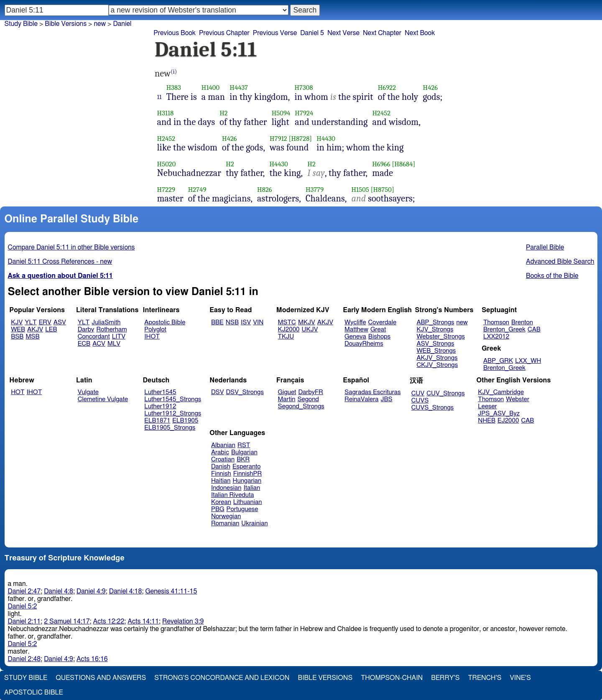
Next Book (420, 33)
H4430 (326, 139)
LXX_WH (528, 361)
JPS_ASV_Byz (499, 414)
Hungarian (247, 481)
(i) (174, 72)
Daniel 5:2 (23, 606)
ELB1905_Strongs (170, 428)
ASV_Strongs (435, 344)
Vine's (520, 678)
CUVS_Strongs (433, 408)
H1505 (360, 190)
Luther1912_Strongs (173, 414)
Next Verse (343, 33)
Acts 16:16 (92, 659)
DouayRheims (364, 344)
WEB (18, 330)
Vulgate (88, 392)
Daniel (122, 24)
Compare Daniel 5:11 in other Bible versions (71, 247)
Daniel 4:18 (126, 591)
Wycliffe (355, 322)
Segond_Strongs (301, 406)
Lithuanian (248, 502)
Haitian (221, 481)
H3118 (166, 113)
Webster (518, 399)
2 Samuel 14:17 (67, 621)
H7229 (166, 190)
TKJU (286, 337)
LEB (51, 330)
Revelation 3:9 (183, 621)
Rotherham (111, 330)
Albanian (223, 445)
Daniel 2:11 (24, 621)
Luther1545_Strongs (173, 399)
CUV (418, 393)
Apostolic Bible (34, 692)
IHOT (152, 337)
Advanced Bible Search (560, 262)
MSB (32, 337)
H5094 (281, 113)
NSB (232, 322)
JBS (386, 399)
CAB (534, 330)
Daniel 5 (312, 33)
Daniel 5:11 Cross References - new (60, 262)
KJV (17, 322)
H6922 (387, 88)
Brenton (522, 322)
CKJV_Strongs (437, 365)
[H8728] (301, 139)
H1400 (210, 88)
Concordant (94, 337)
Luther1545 (160, 392)
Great (378, 330)
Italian (252, 488)
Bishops (379, 337)
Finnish (221, 474)
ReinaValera (361, 399)
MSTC (287, 322)
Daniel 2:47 (24, 591)
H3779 (315, 190)
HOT (18, 392)
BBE (217, 322)
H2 (224, 113)
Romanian (225, 523)
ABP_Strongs (435, 322)
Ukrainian (254, 523)
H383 (174, 88)
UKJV (310, 330)
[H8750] (383, 190)
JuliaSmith (106, 322)
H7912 (278, 139)
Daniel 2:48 (24, 659)
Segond (308, 399)
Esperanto (247, 467)
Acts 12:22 (109, 621)
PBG (218, 509)
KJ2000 (289, 330)
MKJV (307, 322)
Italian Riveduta (232, 495)
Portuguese (242, 509)
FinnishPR (248, 474)
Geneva (355, 337)
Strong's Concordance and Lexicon (222, 678)
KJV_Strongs (435, 330)
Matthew (356, 330)
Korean (221, 502)
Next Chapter (382, 33)
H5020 (167, 164)
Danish (221, 467)
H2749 (197, 190)
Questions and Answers (101, 678)
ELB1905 (185, 421)
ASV (60, 322)
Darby (86, 330)
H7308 (304, 88)
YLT (31, 322)
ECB (84, 344)
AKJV (35, 330)
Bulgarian (244, 452)
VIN (258, 322)
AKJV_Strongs (437, 358)
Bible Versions (66, 24)
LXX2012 (496, 337)
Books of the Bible (552, 276)
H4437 (239, 88)
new (100, 24)
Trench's (485, 678)
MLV (114, 344)
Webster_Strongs (441, 337)
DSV (218, 392)
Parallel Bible (545, 247)
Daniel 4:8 (59, 591)
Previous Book (175, 33)
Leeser (487, 406)
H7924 (304, 113)
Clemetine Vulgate (103, 399)
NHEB (487, 421)
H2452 (381, 113)
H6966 (381, 164)
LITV (119, 337)
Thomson (496, 322)
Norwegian (226, 516)
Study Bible (21, 24)
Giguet (287, 392)
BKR (243, 459)
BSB (17, 337)
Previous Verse (275, 33)
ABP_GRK (498, 361)
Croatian (223, 459)
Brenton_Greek (504, 330)
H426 (430, 88)
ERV (45, 322)
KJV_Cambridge (501, 392)
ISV (246, 322)
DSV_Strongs (245, 392)
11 (159, 97)
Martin (287, 399)
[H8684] (403, 164)
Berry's (445, 678)
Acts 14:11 (143, 621)
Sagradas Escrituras (372, 392)
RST (244, 445)
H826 (265, 190)
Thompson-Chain (392, 678)
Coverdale (383, 322)
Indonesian (226, 488)
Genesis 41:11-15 (171, 591)
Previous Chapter (224, 33)
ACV (99, 344)
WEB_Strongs (436, 351)
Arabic (220, 452)
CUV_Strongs (445, 393)
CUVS (420, 401)
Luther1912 (160, 406)
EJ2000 (508, 421)
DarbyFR (311, 392)
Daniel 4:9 (91, 591)
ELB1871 (157, 421)
